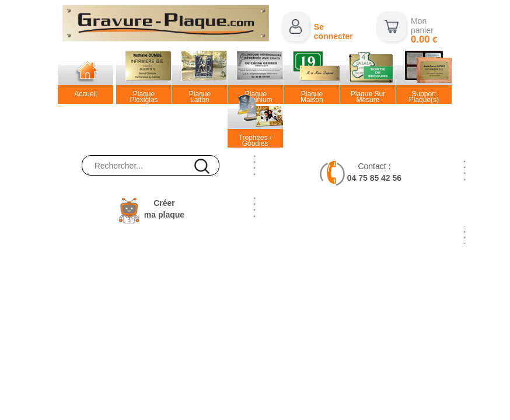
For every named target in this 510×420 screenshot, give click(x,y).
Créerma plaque (164, 209)
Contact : (374, 172)
